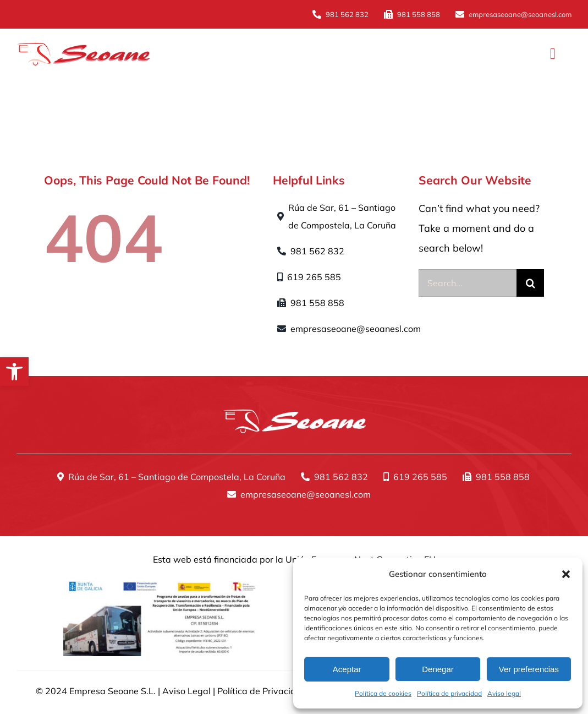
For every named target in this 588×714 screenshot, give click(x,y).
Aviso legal (504, 693)
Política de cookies (383, 693)
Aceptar (347, 669)
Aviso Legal (186, 691)
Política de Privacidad (262, 691)
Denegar (438, 669)
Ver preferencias (529, 669)
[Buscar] (530, 283)
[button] (14, 372)
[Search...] (468, 283)
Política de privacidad (449, 693)
